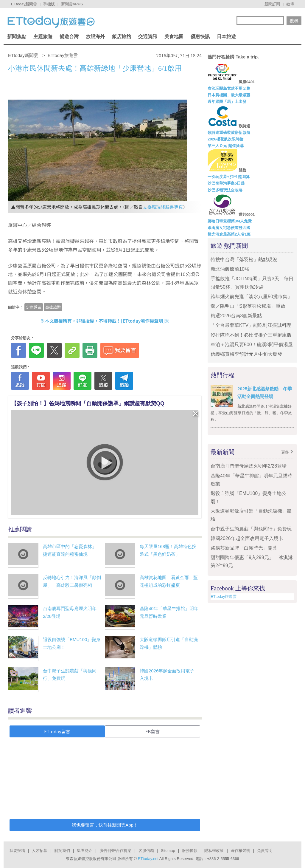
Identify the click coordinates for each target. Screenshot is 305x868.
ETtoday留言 (57, 731)
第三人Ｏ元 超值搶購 (226, 146)
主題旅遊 (43, 37)
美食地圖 (174, 37)
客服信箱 (146, 851)
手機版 (49, 4)
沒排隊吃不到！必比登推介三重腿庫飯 (251, 335)
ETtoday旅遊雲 (224, 597)
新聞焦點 (17, 37)
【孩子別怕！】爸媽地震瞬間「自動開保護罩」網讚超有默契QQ (88, 403)
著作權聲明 (241, 851)
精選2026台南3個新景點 (236, 316)
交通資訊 (148, 37)
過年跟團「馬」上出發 (227, 102)
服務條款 (190, 851)
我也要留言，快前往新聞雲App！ (105, 825)
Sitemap (168, 851)
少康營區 (34, 307)
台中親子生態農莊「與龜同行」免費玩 (251, 529)
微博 (290, 4)
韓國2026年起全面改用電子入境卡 (247, 538)
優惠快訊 (200, 37)
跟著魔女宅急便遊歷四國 (229, 228)
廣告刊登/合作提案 (116, 851)
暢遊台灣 (69, 37)
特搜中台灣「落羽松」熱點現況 (244, 260)
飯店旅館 (122, 37)
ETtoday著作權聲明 (143, 321)
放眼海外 (95, 37)
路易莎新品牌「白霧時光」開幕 (244, 548)
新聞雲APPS (72, 4)
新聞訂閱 (272, 4)
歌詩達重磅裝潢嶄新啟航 (229, 133)
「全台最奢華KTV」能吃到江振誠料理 (251, 325)
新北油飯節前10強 (230, 269)
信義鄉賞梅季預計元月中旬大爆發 (246, 354)
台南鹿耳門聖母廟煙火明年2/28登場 (249, 466)
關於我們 (62, 851)
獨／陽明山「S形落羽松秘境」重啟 (248, 306)
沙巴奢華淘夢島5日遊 (226, 183)
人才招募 (40, 851)
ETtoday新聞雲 (24, 4)
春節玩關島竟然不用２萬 (229, 88)
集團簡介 (85, 851)
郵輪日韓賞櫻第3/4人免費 (230, 221)
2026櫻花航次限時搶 (225, 139)
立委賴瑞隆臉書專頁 (163, 207)
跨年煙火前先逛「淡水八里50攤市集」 (251, 297)
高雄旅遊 (53, 307)
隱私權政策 (214, 851)
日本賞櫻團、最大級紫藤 (229, 95)
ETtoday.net (148, 859)
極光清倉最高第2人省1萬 (229, 234)
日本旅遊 (226, 37)
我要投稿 (17, 851)
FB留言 (152, 731)
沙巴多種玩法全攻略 (225, 190)
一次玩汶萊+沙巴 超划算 (229, 177)
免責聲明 (265, 851)
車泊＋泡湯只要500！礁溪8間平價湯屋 (252, 345)
